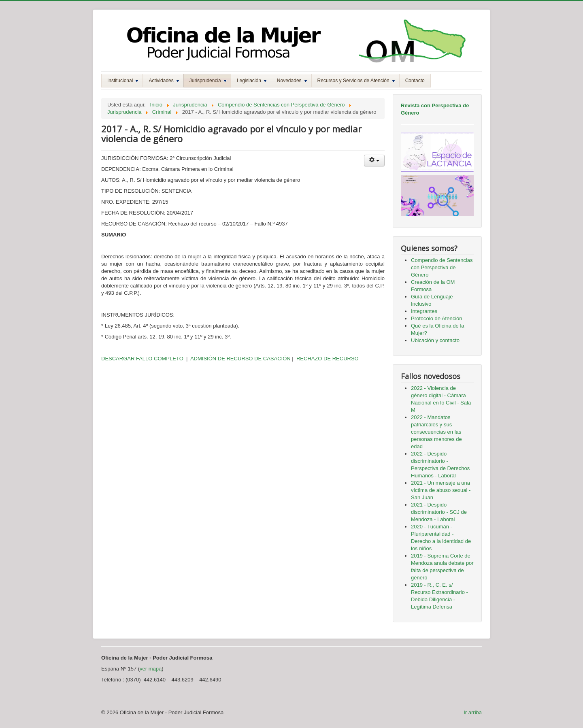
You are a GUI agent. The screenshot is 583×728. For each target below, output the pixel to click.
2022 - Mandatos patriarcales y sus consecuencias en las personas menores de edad (436, 432)
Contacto (415, 81)
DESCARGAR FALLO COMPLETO (142, 359)
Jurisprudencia (208, 81)
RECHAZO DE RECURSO (327, 359)
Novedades (292, 81)
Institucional (123, 81)
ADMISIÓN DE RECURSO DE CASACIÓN (240, 359)
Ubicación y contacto (435, 340)
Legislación (252, 81)
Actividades (164, 81)
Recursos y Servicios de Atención (356, 81)
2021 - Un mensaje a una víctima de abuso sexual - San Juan (441, 490)
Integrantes (424, 311)
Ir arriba (473, 712)
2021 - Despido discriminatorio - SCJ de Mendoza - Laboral (439, 512)
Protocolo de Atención (436, 318)
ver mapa (151, 669)
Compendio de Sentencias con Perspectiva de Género (442, 267)
